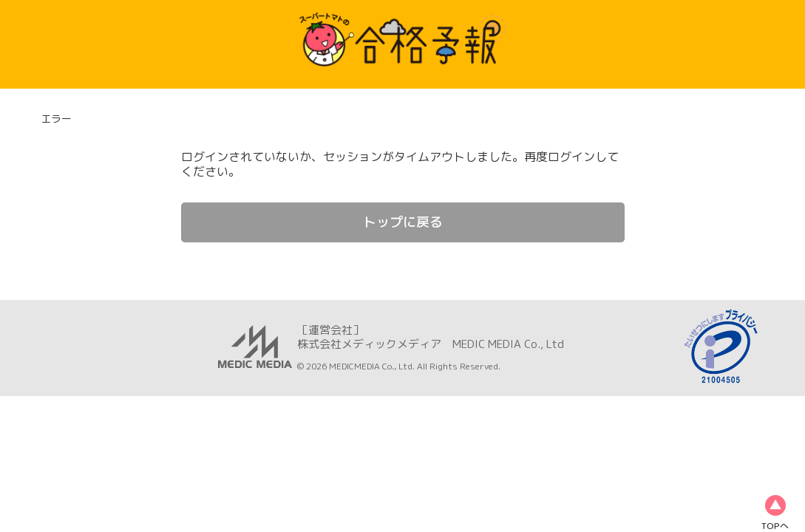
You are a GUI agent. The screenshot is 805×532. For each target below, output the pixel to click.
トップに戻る (403, 222)
